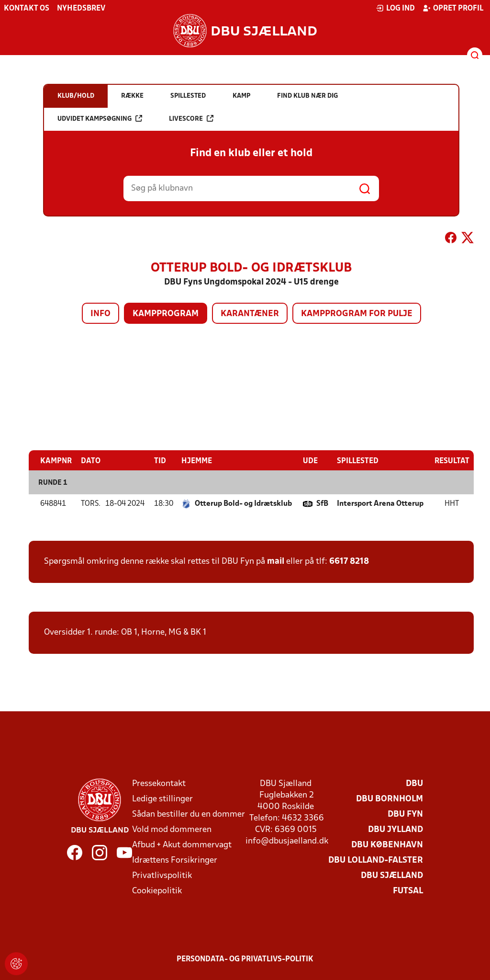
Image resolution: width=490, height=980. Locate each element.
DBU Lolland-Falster (376, 860)
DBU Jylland (395, 830)
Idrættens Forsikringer (175, 860)
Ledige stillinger (162, 799)
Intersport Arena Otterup (380, 504)
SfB (322, 504)
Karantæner (250, 314)
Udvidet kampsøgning (100, 119)
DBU (414, 784)
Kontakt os (27, 9)
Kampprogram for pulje (357, 314)
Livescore (191, 119)
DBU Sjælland (392, 876)
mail (276, 562)
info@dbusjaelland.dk (287, 841)
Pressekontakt (159, 784)
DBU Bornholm (390, 799)
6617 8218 (349, 562)
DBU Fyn (405, 815)
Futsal (408, 891)
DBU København (387, 845)
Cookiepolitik (157, 891)
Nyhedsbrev (81, 9)
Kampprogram (166, 314)
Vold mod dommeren (172, 830)
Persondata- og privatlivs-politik (245, 959)
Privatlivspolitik (162, 876)
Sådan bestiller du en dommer (189, 815)
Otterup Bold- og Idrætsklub (243, 504)
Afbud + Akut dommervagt (182, 845)
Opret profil (453, 8)
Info (100, 314)
